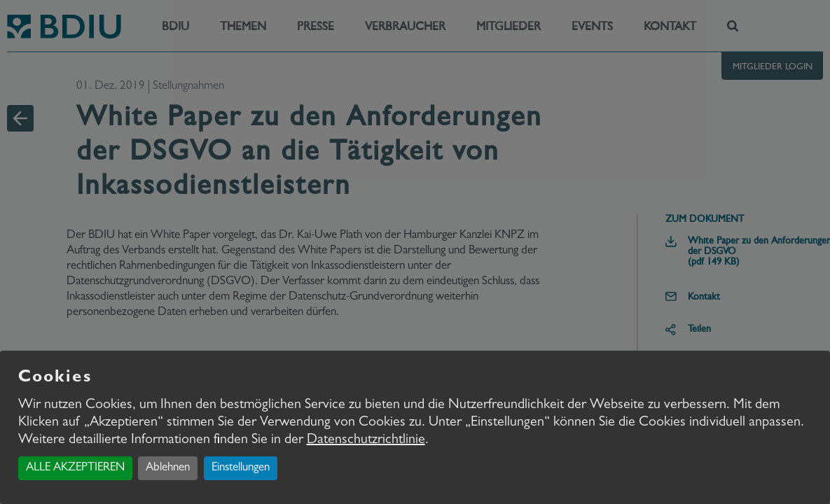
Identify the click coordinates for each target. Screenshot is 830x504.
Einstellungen (241, 468)
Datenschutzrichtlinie (366, 440)
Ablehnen (168, 468)
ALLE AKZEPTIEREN (75, 468)
